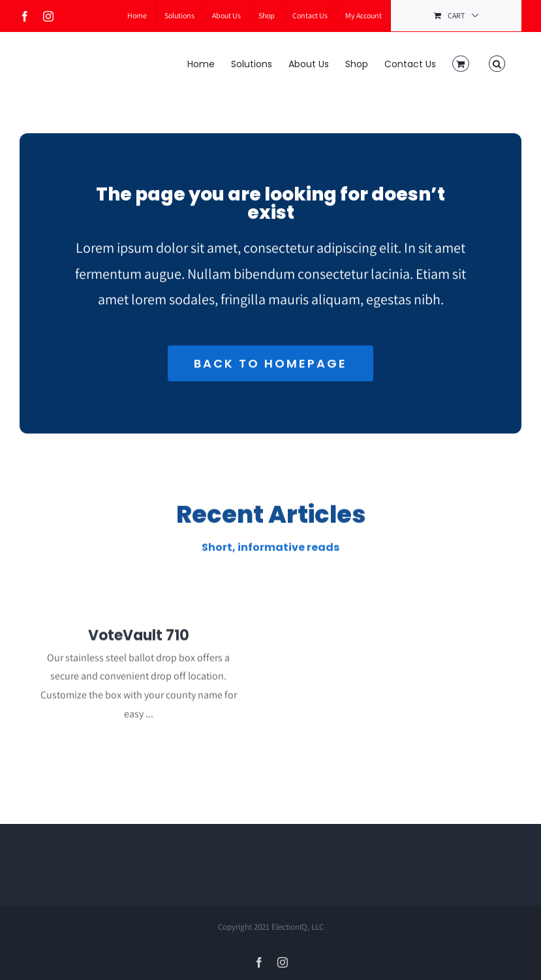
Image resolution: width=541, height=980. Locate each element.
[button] (497, 63)
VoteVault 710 (139, 641)
